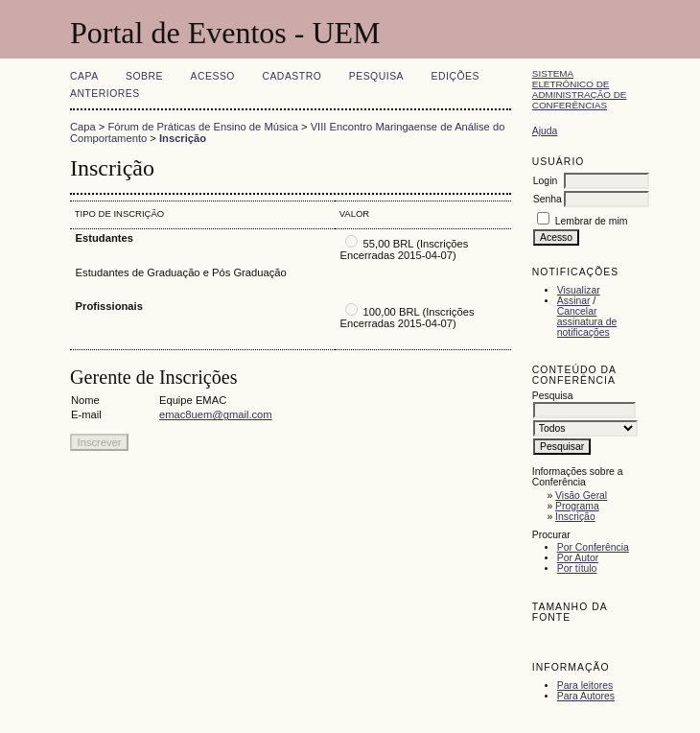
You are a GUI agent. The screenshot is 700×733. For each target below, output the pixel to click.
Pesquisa (376, 76)
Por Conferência (593, 547)
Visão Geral (581, 496)
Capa (84, 76)
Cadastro (292, 76)
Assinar (574, 301)
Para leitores (585, 686)
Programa (577, 506)
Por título (577, 568)
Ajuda (545, 131)
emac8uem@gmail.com (216, 414)
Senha (548, 199)
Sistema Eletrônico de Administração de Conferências (580, 89)
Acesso (213, 76)
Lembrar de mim (592, 221)
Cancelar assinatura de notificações (587, 322)
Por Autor (578, 558)
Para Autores (586, 696)
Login (545, 181)
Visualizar (579, 290)
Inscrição (575, 517)
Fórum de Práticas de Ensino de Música (203, 127)
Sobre (144, 76)
